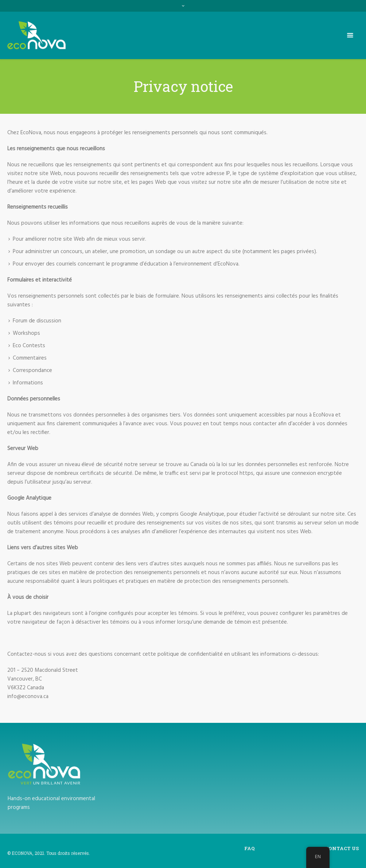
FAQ (250, 848)
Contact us (342, 848)
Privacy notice (290, 848)
